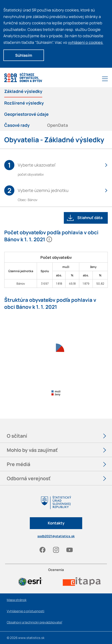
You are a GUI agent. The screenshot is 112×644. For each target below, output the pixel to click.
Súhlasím (24, 55)
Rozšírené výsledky (24, 103)
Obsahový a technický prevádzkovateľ (34, 622)
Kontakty (56, 523)
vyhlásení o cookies (87, 42)
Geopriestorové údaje (26, 114)
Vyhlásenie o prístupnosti (26, 611)
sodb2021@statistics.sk (56, 536)
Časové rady (17, 125)
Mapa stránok (17, 600)
